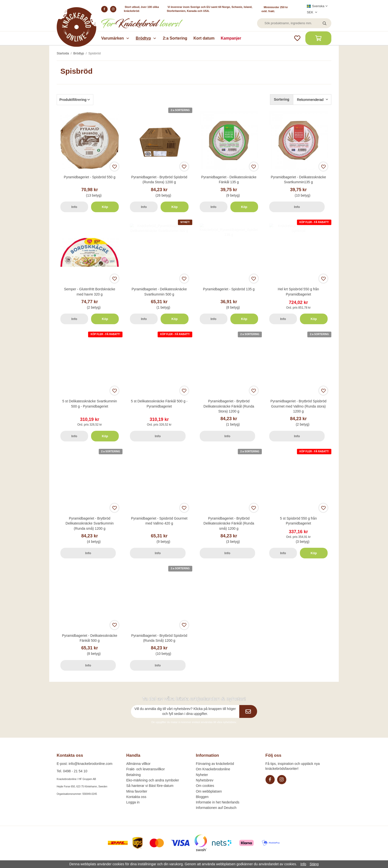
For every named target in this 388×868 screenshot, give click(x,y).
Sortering (282, 99)
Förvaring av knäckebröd (215, 764)
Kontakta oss (136, 797)
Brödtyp (146, 38)
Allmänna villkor (138, 764)
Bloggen (202, 797)
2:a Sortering (175, 38)
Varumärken (115, 38)
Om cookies (205, 786)
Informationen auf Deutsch (216, 808)
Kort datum (204, 38)
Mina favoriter (137, 791)
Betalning (133, 775)
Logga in (133, 802)
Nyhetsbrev (205, 780)
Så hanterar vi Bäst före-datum (150, 786)
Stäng (314, 864)
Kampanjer (231, 38)
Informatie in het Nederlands (218, 802)
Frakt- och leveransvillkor (145, 769)
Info (74, 207)
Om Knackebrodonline (213, 769)
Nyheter (202, 775)
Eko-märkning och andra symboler (153, 780)
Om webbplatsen (209, 791)
